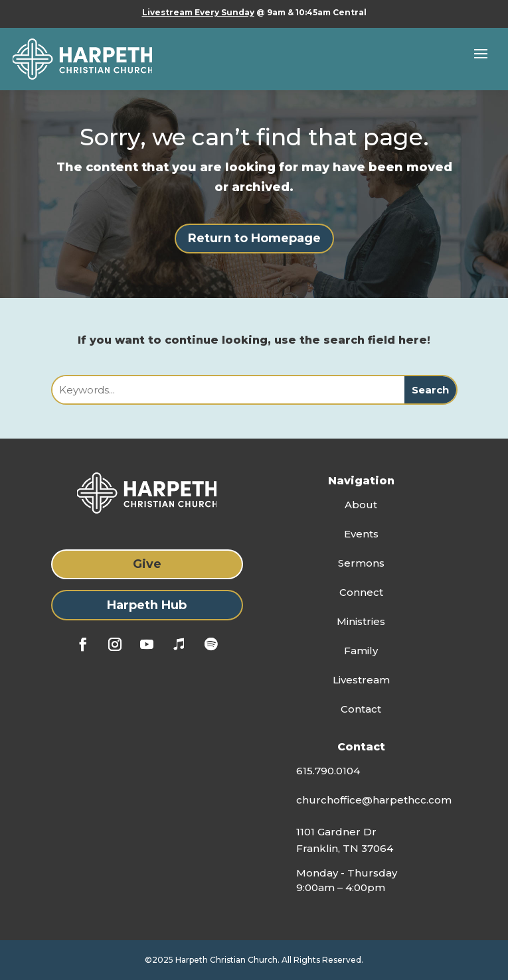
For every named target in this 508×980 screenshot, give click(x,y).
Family (361, 651)
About (361, 505)
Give (147, 564)
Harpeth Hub (147, 605)
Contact (361, 709)
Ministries (361, 621)
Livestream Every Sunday (198, 12)
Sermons (361, 563)
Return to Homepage (254, 238)
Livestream (361, 680)
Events (361, 534)
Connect (361, 592)
